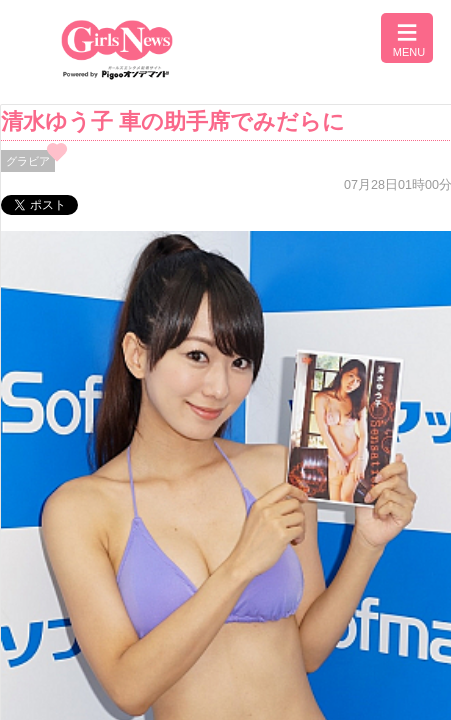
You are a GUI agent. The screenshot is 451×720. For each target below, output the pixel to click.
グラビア (28, 161)
